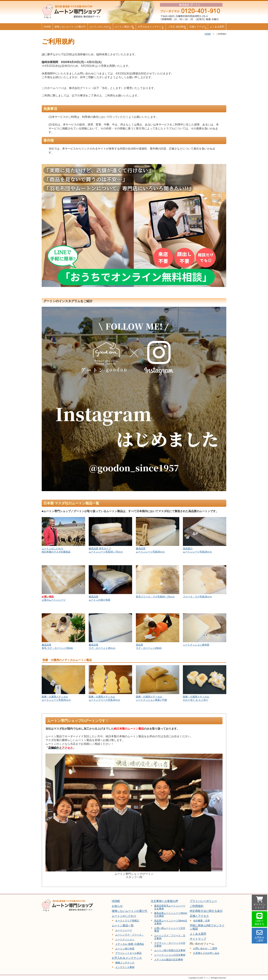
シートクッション (125, 939)
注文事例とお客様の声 (164, 901)
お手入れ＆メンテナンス (151, 27)
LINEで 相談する (259, 919)
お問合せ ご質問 (259, 936)
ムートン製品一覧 (124, 27)
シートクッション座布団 (196, 645)
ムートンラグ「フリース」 (130, 935)
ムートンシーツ (124, 930)
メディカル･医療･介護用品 (130, 944)
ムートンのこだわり (100, 27)
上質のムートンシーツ (54, 600)
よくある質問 (217, 27)
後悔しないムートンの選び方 (70, 27)
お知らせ (117, 906)
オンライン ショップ (259, 903)
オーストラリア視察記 (127, 921)
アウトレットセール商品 (128, 953)
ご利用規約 (197, 906)
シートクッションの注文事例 (170, 955)
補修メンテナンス (125, 963)
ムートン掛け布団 (125, 949)
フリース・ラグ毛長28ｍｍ (197, 597)
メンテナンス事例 (125, 967)
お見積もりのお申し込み (206, 953)
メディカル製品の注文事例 (169, 960)
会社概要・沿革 (202, 921)
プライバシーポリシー (203, 901)
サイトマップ (198, 939)
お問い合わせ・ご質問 (205, 948)
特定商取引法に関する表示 (206, 911)
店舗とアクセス (198, 27)
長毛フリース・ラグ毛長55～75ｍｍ (155, 597)
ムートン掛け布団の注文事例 (170, 950)
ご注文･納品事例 (177, 27)
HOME (47, 27)
